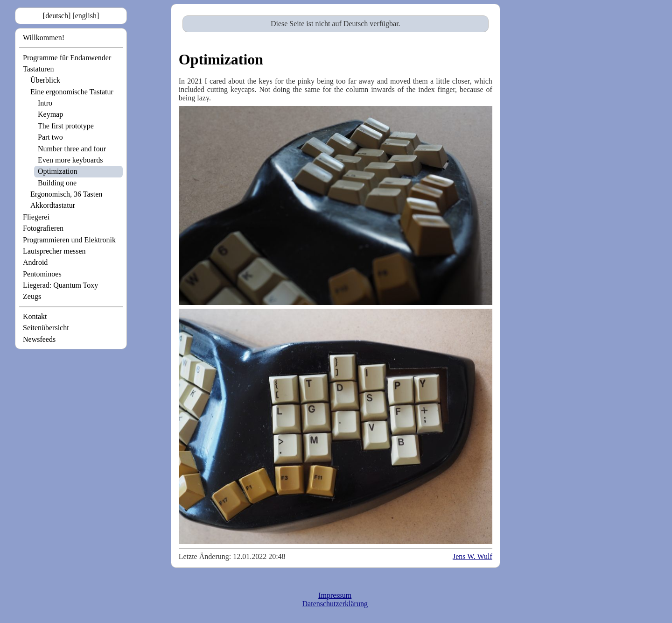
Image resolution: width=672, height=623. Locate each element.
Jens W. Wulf (472, 556)
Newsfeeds (39, 339)
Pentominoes (42, 274)
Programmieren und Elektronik (69, 240)
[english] (86, 16)
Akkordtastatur (53, 205)
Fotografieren (43, 228)
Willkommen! (44, 38)
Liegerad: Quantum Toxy (60, 285)
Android (35, 262)
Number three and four (72, 149)
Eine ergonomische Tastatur (72, 92)
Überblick (45, 80)
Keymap (50, 114)
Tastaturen (38, 69)
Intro (45, 103)
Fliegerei (36, 217)
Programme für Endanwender (67, 58)
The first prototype (66, 126)
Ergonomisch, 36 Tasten (66, 194)
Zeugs (32, 296)
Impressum (335, 595)
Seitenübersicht (46, 328)
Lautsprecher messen (54, 251)
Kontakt (35, 316)
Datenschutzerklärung (335, 604)
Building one (57, 183)
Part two (50, 137)
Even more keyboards (70, 160)
